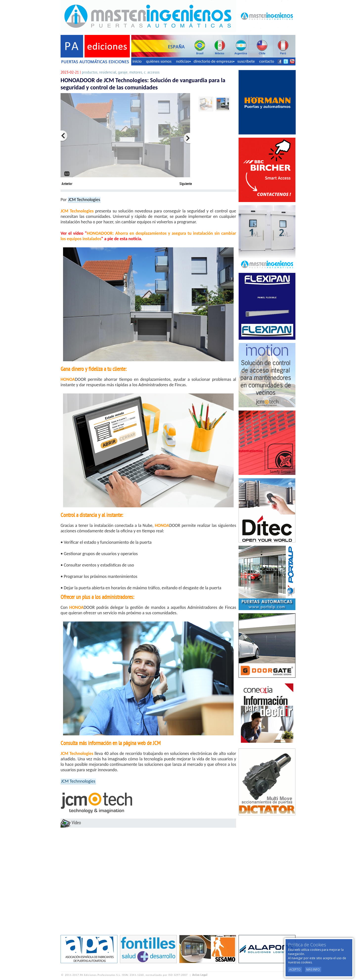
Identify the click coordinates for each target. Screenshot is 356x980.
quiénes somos (159, 61)
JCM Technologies (84, 200)
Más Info (313, 969)
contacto (267, 61)
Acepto (295, 969)
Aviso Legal (200, 975)
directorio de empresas (214, 61)
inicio (137, 61)
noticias (183, 61)
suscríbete (246, 61)
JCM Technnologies (78, 781)
